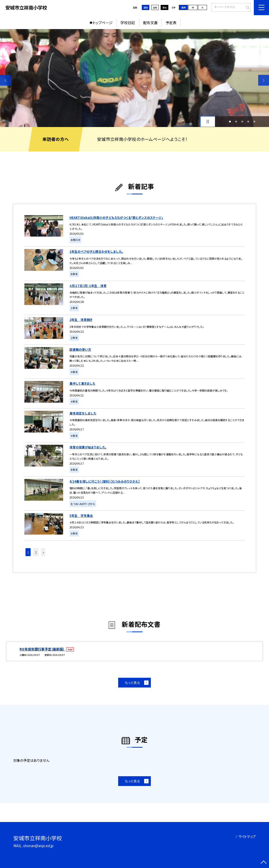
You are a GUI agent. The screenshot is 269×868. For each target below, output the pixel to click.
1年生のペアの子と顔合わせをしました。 (96, 251)
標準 (184, 7)
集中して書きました (82, 383)
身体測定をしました (83, 413)
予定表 (171, 23)
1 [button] (230, 122)
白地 (155, 7)
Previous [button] (5, 80)
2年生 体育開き (81, 319)
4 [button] (248, 122)
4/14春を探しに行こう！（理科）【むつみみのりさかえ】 (105, 481)
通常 (146, 7)
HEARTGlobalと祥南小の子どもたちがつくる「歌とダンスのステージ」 (116, 217)
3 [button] (242, 122)
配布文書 (150, 23)
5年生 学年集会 (81, 515)
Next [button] (264, 80)
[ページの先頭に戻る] (264, 863)
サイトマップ (247, 836)
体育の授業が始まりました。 (88, 447)
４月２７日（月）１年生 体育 (88, 286)
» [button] (44, 552)
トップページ (103, 23)
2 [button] (236, 122)
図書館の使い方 (80, 349)
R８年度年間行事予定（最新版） (42, 649)
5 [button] (254, 122)
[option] (134, 78)
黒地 (164, 7)
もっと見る (132, 682)
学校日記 (128, 23)
